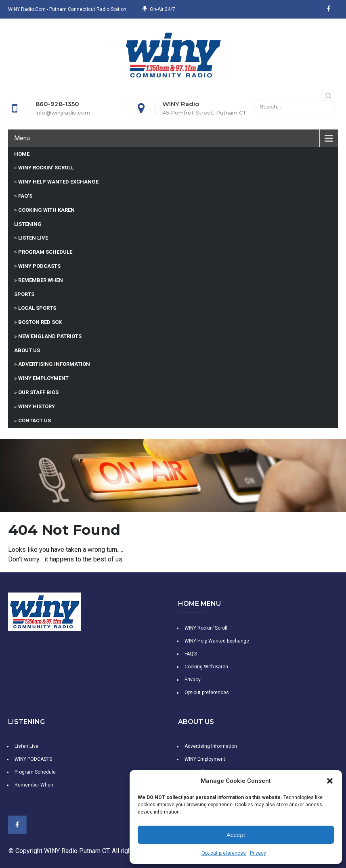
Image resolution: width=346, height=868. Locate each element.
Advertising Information (54, 364)
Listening (28, 224)
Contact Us (35, 420)
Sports (24, 294)
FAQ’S (25, 196)
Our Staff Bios (38, 392)
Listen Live (33, 238)
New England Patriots (50, 336)
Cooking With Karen (46, 210)
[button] (330, 781)
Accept (236, 835)
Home (22, 154)
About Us (27, 350)
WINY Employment (43, 378)
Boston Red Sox (40, 322)
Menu (22, 138)
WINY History (37, 406)
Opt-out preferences (224, 853)
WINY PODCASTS (39, 266)
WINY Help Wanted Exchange (58, 182)
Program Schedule (45, 252)
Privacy (258, 853)
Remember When (41, 280)
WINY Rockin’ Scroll (46, 168)
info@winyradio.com (63, 113)
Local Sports (37, 308)
